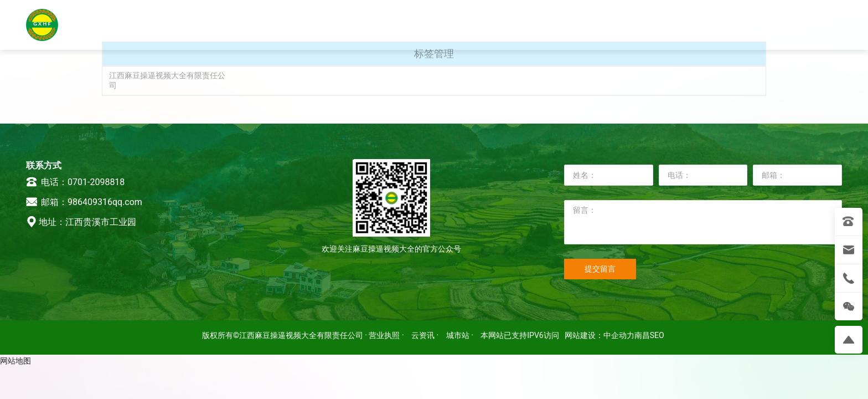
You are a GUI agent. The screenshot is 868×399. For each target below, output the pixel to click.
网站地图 (15, 361)
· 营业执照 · (384, 335)
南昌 (642, 335)
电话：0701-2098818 (75, 182)
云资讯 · (426, 335)
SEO (657, 335)
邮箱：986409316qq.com (84, 202)
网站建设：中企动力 (600, 335)
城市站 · (461, 335)
